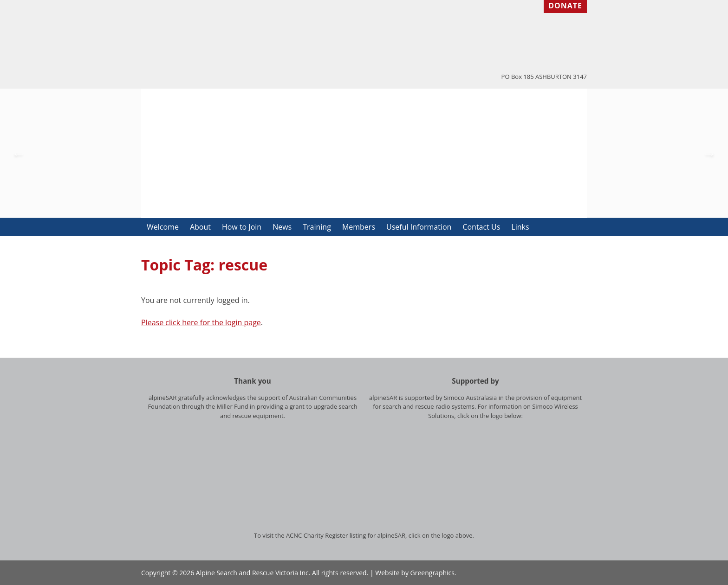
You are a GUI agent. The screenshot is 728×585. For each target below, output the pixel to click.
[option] (364, 153)
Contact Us (481, 227)
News (282, 227)
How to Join (242, 227)
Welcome (163, 227)
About (200, 227)
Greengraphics (432, 573)
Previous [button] (19, 154)
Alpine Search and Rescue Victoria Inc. (253, 573)
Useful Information (419, 227)
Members (359, 227)
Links (520, 227)
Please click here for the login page (201, 322)
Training (317, 227)
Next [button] (709, 154)
